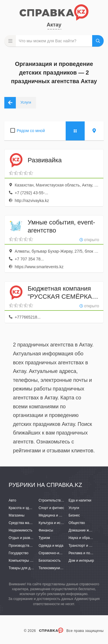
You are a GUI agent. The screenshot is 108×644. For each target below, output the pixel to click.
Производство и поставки (29, 546)
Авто (12, 500)
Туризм (44, 538)
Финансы (46, 530)
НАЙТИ (98, 41)
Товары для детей (23, 568)
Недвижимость (21, 530)
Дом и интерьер (81, 561)
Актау (54, 25)
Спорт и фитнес (51, 508)
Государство (19, 553)
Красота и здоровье (24, 508)
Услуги (74, 508)
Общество (77, 523)
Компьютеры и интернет (28, 561)
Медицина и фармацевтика (61, 515)
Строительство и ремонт (58, 500)
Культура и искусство (56, 523)
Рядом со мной (31, 131)
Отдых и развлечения (26, 538)
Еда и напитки (80, 500)
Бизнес (74, 515)
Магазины (17, 515)
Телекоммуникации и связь (60, 568)
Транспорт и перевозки (87, 546)
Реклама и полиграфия (87, 553)
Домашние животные (86, 530)
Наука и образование (86, 538)
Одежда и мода (51, 546)
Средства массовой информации (35, 523)
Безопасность (50, 561)
